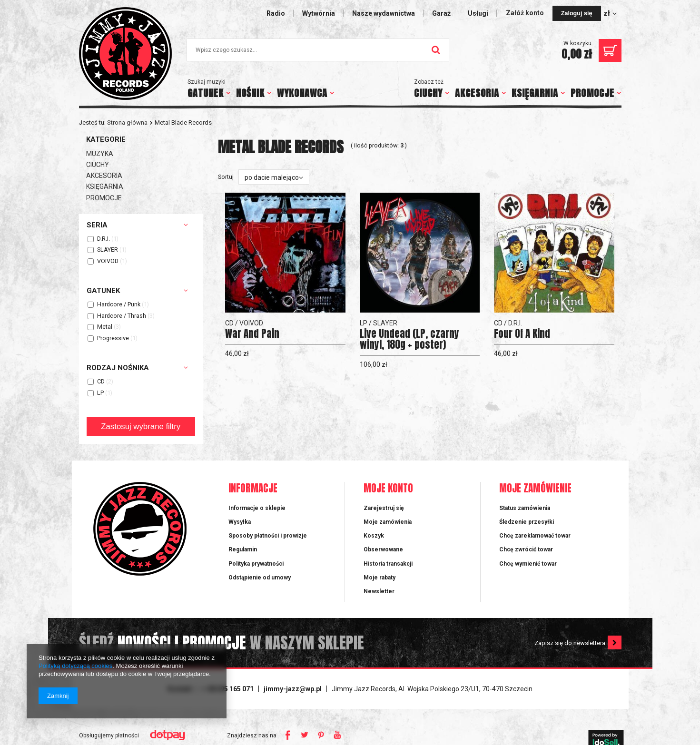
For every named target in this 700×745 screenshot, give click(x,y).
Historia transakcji (388, 564)
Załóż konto (526, 13)
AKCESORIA (477, 93)
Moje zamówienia (388, 522)
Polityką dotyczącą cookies (75, 666)
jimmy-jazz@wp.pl (293, 689)
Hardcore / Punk (119, 305)
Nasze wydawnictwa (384, 13)
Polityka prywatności (256, 564)
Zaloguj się (577, 13)
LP (100, 393)
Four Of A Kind (522, 334)
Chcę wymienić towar (528, 564)
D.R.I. (104, 239)
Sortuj (226, 177)
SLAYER (108, 250)
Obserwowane (383, 549)
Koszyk (374, 536)
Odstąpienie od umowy (260, 578)
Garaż (441, 13)
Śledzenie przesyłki (527, 522)
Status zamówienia (525, 508)
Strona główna (127, 123)
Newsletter (379, 591)
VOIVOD (108, 261)
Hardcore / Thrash (122, 316)
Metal (105, 327)
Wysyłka (240, 522)
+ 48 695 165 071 (228, 689)
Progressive (113, 338)
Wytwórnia (319, 13)
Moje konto (388, 489)
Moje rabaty (380, 578)
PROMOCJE (592, 93)
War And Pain (252, 334)
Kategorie (106, 139)
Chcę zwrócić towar (526, 549)
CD (101, 382)
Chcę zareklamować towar (535, 536)
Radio (276, 13)
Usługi (478, 13)
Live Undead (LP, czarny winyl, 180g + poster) (409, 339)
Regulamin (243, 549)
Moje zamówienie (535, 489)
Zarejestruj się (384, 508)
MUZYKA (100, 154)
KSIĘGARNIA (535, 93)
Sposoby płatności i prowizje (268, 536)
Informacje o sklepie (257, 508)
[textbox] (318, 50)
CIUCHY (428, 93)
